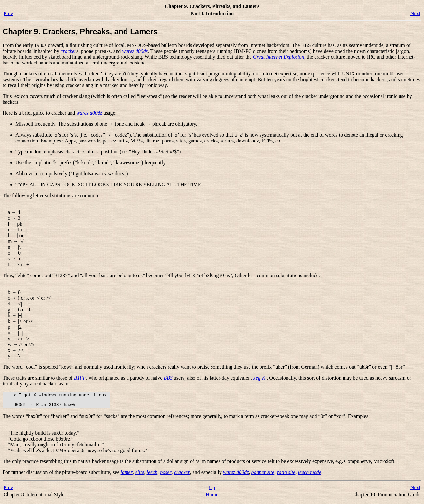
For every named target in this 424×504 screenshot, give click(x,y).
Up (212, 490)
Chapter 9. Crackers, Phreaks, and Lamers (80, 31)
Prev (8, 13)
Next (415, 13)
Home (212, 497)
